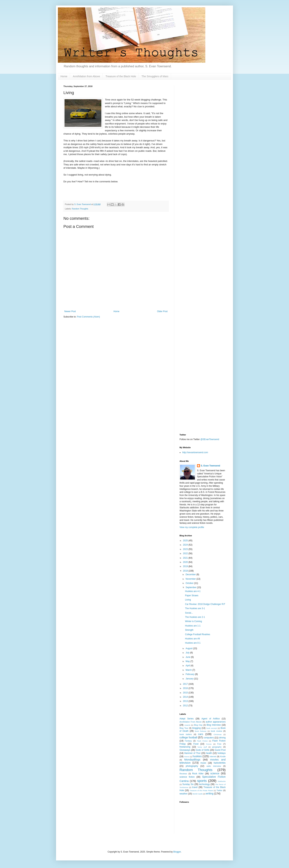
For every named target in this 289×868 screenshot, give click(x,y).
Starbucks (222, 781)
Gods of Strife (202, 750)
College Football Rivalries (198, 634)
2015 (186, 693)
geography (217, 747)
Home (64, 76)
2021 (186, 558)
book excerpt (212, 728)
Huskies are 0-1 (193, 643)
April (188, 666)
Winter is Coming (193, 621)
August (189, 648)
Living (188, 600)
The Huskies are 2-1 (195, 617)
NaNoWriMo (220, 763)
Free (219, 744)
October (190, 583)
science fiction (187, 777)
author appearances (216, 722)
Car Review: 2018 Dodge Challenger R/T (205, 604)
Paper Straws (192, 596)
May (188, 661)
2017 (186, 684)
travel (195, 787)
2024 (186, 545)
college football (188, 737)
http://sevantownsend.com (195, 452)
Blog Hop (198, 725)
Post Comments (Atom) (88, 317)
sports (202, 781)
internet (213, 756)
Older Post (162, 311)
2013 (186, 701)
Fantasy (188, 741)
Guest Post (220, 750)
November (191, 579)
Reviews (183, 774)
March (189, 670)
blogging (196, 728)
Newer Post (70, 311)
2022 (186, 553)
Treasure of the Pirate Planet (201, 790)
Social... (189, 613)
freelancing (185, 747)
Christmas (218, 734)
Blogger (177, 852)
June (188, 657)
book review (216, 731)
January (190, 679)
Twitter (220, 790)
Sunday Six (188, 784)
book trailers (186, 734)
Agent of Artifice (211, 719)
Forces (209, 744)
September (191, 587)
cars (201, 734)
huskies (197, 756)
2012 (186, 706)
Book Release (201, 731)
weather (183, 794)
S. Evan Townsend (210, 466)
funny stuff (202, 747)
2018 (186, 571)
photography (192, 766)
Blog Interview (214, 725)
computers (209, 738)
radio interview (214, 766)
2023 (186, 549)
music (203, 763)
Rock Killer (198, 774)
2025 (186, 541)
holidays (222, 753)
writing (210, 794)
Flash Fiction (202, 741)
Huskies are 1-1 (193, 626)
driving (222, 738)
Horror (187, 757)
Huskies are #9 (192, 639)
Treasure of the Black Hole (121, 76)
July (188, 653)
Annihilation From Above (191, 722)
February (190, 674)
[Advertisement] (203, 140)
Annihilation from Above (86, 76)
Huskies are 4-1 (193, 591)
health (209, 753)
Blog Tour (184, 728)
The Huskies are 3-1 (195, 608)
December (191, 574)
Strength (189, 630)
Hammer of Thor (192, 753)
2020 (186, 562)
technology (204, 784)
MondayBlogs (192, 760)
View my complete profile (192, 527)
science (215, 773)
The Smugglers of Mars (155, 76)
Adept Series (187, 719)
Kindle (223, 756)
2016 (186, 688)
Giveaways (185, 750)
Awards (187, 725)
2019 (186, 566)
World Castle (198, 794)
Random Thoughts (80, 209)
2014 (186, 697)
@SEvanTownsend (210, 439)
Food (196, 744)
